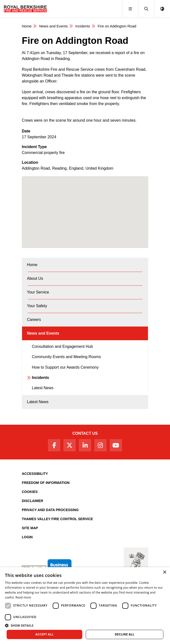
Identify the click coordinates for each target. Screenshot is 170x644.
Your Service (38, 292)
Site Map (30, 528)
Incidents (83, 26)
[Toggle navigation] (130, 9)
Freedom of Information (46, 483)
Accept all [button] (45, 634)
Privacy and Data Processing (50, 510)
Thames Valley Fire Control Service (57, 519)
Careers (34, 320)
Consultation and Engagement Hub (62, 346)
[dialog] (85, 606)
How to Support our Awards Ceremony (65, 367)
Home (27, 26)
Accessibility (35, 474)
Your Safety (37, 306)
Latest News (43, 388)
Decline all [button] (125, 634)
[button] (146, 9)
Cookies (30, 492)
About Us (35, 278)
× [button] (164, 572)
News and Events (54, 26)
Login (27, 537)
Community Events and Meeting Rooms (66, 357)
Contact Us (85, 433)
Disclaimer (32, 501)
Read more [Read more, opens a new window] (23, 597)
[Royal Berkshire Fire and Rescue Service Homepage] (25, 9)
